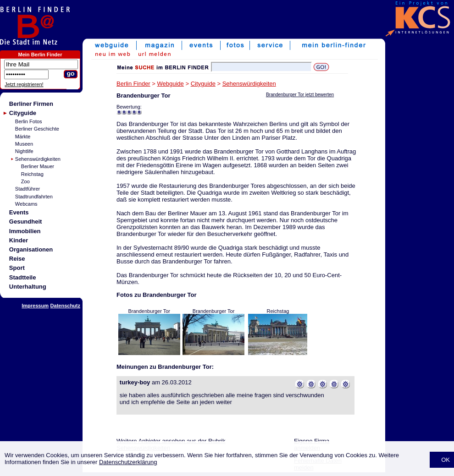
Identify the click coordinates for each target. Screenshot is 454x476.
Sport (17, 268)
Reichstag (32, 174)
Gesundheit (26, 222)
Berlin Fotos (29, 121)
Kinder (19, 240)
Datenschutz (65, 306)
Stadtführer (28, 189)
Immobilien (25, 231)
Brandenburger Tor (149, 311)
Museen (24, 144)
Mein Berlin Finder (40, 55)
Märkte (23, 137)
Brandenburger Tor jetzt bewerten (300, 95)
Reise (17, 259)
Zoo (25, 181)
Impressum (35, 306)
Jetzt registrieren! (24, 84)
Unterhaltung (28, 287)
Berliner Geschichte (37, 129)
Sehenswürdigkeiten (38, 159)
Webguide (171, 84)
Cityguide (23, 113)
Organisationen (31, 249)
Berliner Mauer (38, 166)
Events (19, 212)
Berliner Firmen (31, 104)
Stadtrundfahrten (34, 197)
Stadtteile (23, 277)
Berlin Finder (133, 84)
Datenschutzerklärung (128, 462)
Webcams (26, 204)
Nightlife (24, 151)
